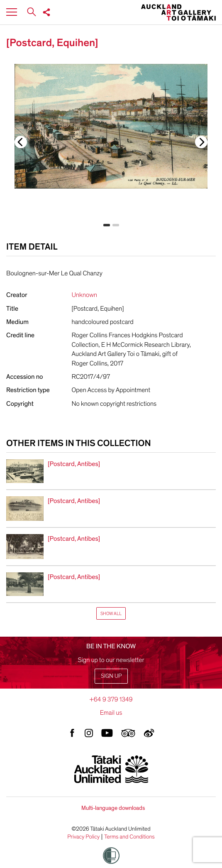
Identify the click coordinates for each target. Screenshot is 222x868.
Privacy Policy (83, 837)
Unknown (85, 295)
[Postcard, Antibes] (74, 464)
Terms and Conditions (129, 837)
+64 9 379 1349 (111, 699)
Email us (111, 713)
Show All (111, 614)
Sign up (111, 676)
